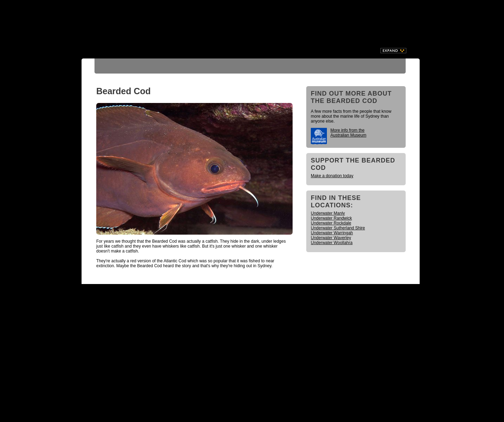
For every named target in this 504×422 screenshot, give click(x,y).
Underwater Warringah (332, 233)
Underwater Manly (328, 213)
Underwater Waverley (331, 238)
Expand (393, 51)
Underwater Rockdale (331, 223)
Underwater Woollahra (332, 243)
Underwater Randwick (331, 218)
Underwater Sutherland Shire (338, 228)
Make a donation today (332, 176)
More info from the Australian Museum (348, 133)
